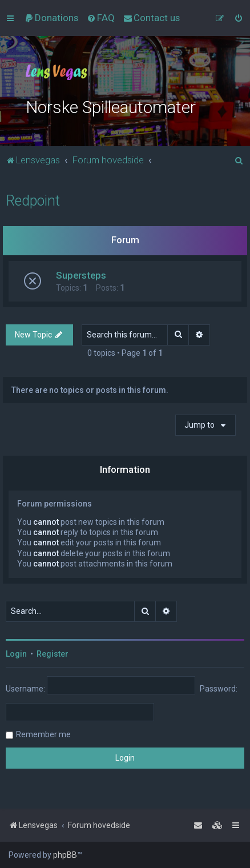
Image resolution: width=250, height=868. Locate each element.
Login (16, 654)
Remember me (43, 734)
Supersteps (81, 275)
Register (53, 654)
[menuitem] (51, 18)
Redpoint (33, 201)
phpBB (65, 855)
